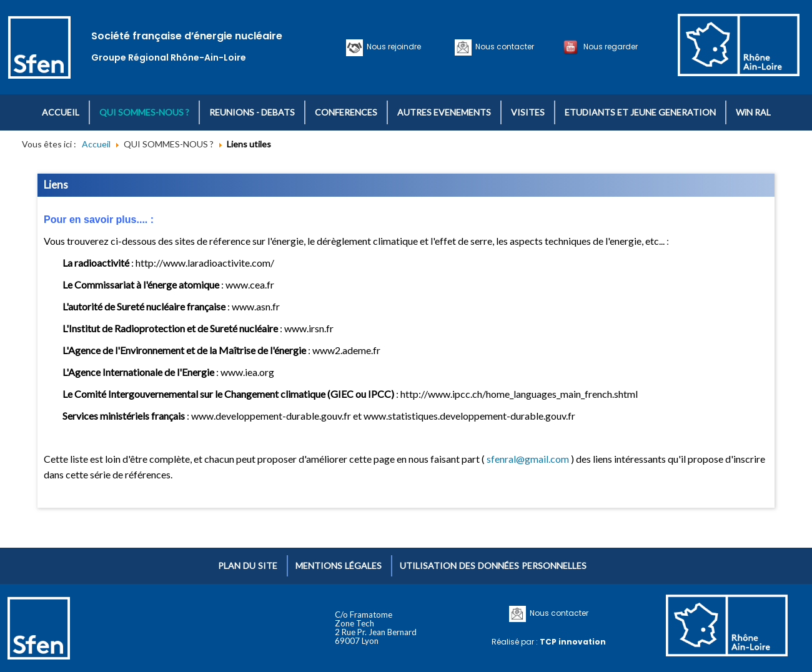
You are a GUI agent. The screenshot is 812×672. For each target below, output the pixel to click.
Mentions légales (339, 566)
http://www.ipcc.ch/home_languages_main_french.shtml (519, 394)
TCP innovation (573, 642)
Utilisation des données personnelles (493, 566)
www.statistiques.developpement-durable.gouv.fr (469, 416)
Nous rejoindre (392, 47)
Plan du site (248, 566)
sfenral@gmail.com (528, 459)
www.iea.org (247, 372)
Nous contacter (503, 47)
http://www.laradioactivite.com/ (205, 263)
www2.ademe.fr (346, 350)
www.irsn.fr (309, 328)
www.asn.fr (256, 306)
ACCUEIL (61, 112)
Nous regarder (609, 47)
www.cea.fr (250, 284)
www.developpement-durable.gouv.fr (271, 416)
